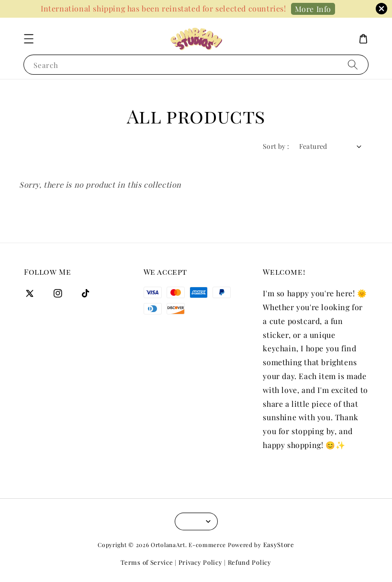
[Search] (353, 64)
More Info (313, 9)
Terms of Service (147, 562)
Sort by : (276, 146)
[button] (29, 39)
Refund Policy (250, 562)
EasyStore (279, 544)
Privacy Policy (201, 562)
